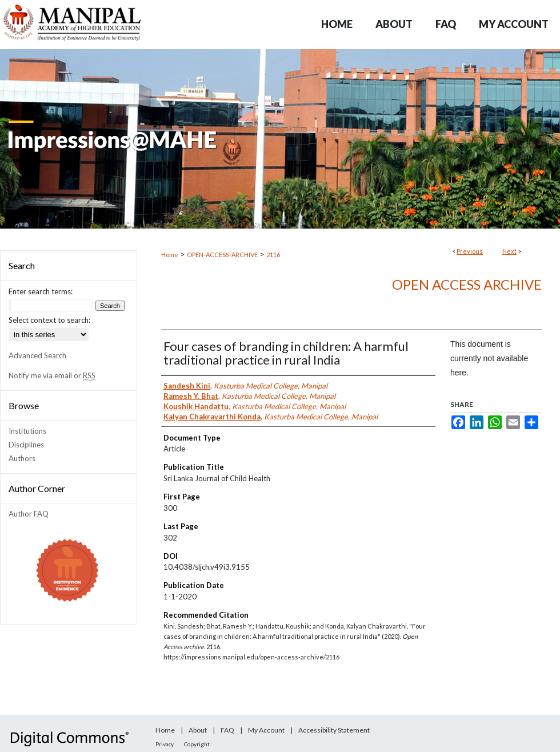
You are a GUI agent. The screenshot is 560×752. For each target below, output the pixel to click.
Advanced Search (37, 355)
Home (170, 255)
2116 (273, 255)
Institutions (27, 431)
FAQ (227, 730)
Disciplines (26, 445)
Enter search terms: (41, 291)
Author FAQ (29, 514)
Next (509, 251)
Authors (22, 458)
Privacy (165, 744)
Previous (470, 251)
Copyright (197, 744)
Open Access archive (467, 284)
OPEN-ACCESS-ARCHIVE (222, 255)
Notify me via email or (52, 375)
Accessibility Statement (334, 730)
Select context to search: (49, 320)
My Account (266, 730)
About (198, 730)
